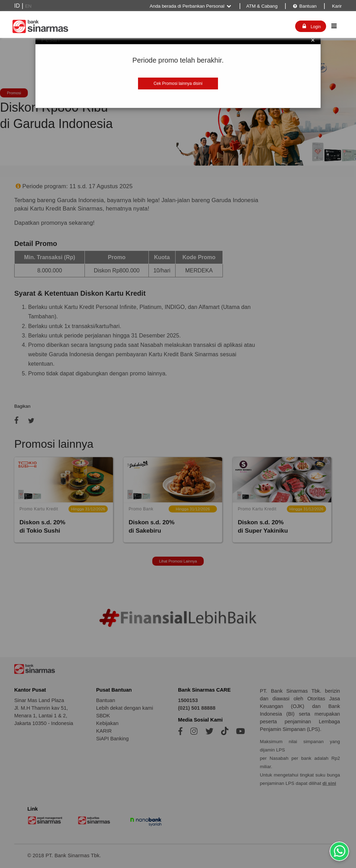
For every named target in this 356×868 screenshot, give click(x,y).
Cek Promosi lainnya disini (178, 83)
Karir (336, 6)
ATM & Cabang (262, 6)
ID (17, 6)
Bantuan (304, 6)
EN (28, 6)
